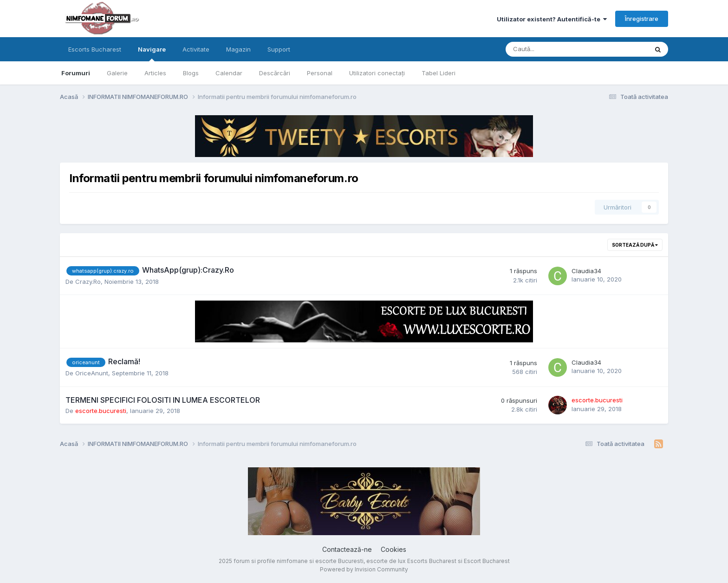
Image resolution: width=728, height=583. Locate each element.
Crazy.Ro (88, 282)
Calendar (229, 73)
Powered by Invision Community (364, 569)
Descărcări (275, 73)
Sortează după (635, 245)
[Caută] (552, 49)
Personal (320, 73)
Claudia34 (586, 271)
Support (279, 49)
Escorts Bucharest (95, 49)
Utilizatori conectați (377, 73)
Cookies (393, 549)
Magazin (238, 49)
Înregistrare (642, 19)
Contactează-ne (347, 549)
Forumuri (76, 73)
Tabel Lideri (439, 73)
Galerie (117, 73)
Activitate (196, 49)
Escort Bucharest (487, 561)
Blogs (191, 73)
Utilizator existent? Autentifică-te (552, 19)
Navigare (152, 53)
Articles (155, 73)
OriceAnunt (92, 373)
